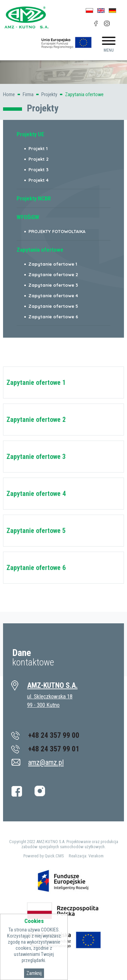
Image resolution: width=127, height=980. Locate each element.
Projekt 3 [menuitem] (38, 170)
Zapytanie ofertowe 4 (36, 494)
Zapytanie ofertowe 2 (36, 420)
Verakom (96, 856)
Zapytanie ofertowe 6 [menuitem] (53, 317)
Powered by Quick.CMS (44, 856)
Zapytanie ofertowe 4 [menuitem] (53, 296)
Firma (28, 94)
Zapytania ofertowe (84, 94)
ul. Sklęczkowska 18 (50, 696)
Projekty (49, 94)
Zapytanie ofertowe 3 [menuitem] (53, 285)
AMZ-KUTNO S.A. (52, 685)
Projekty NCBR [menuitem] (34, 198)
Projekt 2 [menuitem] (38, 159)
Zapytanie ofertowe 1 (36, 382)
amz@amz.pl (46, 762)
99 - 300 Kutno (43, 705)
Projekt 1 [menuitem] (38, 148)
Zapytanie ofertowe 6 (36, 568)
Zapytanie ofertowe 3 (36, 457)
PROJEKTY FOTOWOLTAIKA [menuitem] (57, 231)
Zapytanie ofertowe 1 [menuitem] (53, 264)
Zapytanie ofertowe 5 (36, 531)
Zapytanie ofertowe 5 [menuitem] (53, 306)
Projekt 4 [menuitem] (38, 180)
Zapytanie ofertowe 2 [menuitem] (53, 274)
